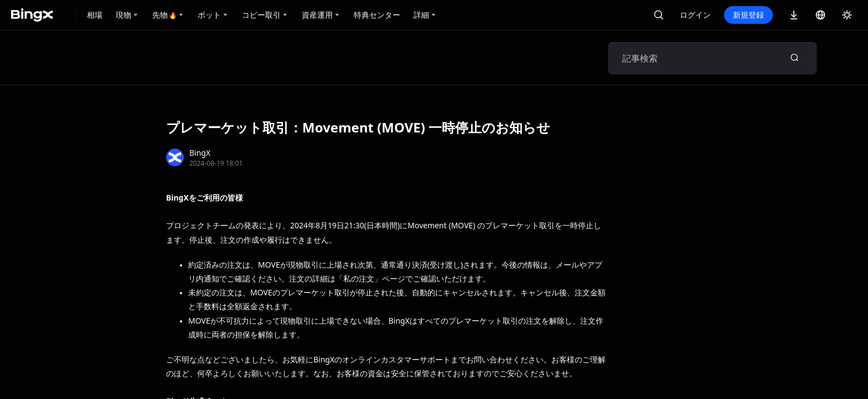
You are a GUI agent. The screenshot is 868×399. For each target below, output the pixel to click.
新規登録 (748, 15)
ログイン (695, 15)
